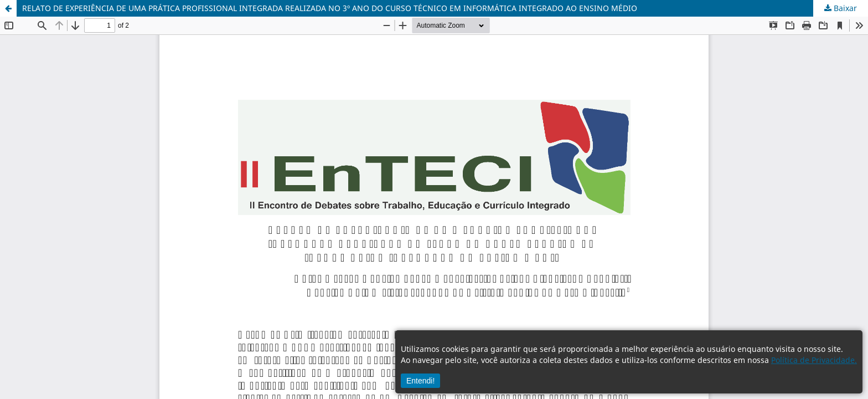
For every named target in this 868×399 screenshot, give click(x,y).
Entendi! (420, 381)
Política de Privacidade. (814, 360)
